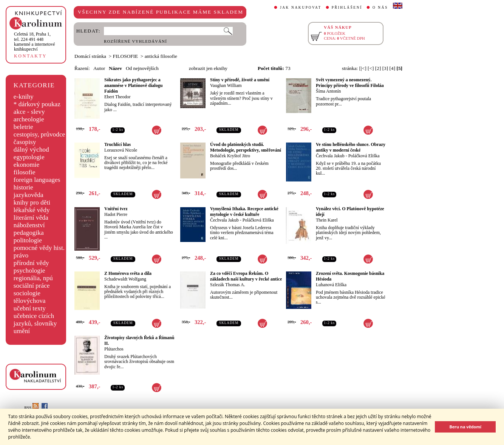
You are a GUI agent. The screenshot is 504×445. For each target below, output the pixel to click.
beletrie (23, 127)
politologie (28, 240)
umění (22, 331)
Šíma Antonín (328, 91)
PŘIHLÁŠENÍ (347, 8)
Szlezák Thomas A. (228, 285)
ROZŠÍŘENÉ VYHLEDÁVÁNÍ (135, 41)
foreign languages (37, 180)
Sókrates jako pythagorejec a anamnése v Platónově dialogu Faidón (133, 85)
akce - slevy (29, 112)
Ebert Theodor (117, 97)
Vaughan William (226, 85)
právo (21, 255)
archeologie (29, 119)
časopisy (25, 142)
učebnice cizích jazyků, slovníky (35, 320)
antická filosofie (161, 56)
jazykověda (29, 195)
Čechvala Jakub (330, 156)
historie (23, 187)
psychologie (29, 271)
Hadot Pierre (116, 214)
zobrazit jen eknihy (208, 68)
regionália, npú (33, 278)
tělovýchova (30, 301)
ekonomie (26, 165)
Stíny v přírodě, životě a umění (240, 80)
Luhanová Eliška (331, 285)
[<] (371, 68)
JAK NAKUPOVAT (301, 8)
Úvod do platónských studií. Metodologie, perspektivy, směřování (246, 147)
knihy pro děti (32, 202)
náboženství (29, 225)
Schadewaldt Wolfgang (125, 279)
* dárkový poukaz (37, 104)
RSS (31, 408)
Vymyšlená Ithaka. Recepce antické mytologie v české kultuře (244, 212)
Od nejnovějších (142, 68)
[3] (385, 68)
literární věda (31, 218)
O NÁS (380, 8)
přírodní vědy (31, 263)
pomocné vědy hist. (39, 248)
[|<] (363, 68)
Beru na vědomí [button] (465, 427)
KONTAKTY (30, 56)
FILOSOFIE (126, 56)
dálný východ (31, 150)
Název (115, 68)
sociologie (27, 293)
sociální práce (32, 286)
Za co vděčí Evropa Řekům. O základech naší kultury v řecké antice (246, 276)
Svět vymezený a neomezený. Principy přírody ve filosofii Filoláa (350, 83)
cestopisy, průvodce (39, 134)
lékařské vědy (32, 210)
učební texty (30, 308)
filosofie (25, 172)
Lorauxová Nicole (121, 150)
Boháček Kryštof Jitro (230, 156)
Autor (99, 68)
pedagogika (29, 233)
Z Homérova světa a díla (128, 273)
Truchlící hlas (117, 144)
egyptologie (29, 157)
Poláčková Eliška (364, 156)
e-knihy (24, 97)
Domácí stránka (90, 56)
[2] (378, 68)
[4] (393, 68)
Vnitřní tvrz (116, 209)
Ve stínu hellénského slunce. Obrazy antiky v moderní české (351, 147)
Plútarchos (114, 349)
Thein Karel (327, 220)
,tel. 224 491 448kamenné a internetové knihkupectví (35, 42)
